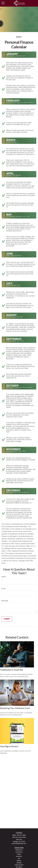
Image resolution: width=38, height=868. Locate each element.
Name (4, 577)
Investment (19, 852)
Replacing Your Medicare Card (15, 708)
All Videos (19, 867)
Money (19, 861)
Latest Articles (19, 865)
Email (4, 589)
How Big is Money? (9, 746)
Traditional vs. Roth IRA (12, 670)
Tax (19, 858)
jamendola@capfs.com (19, 843)
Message (5, 601)
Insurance (19, 856)
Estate (19, 854)
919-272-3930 (21, 835)
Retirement (19, 850)
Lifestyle (19, 863)
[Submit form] (7, 619)
